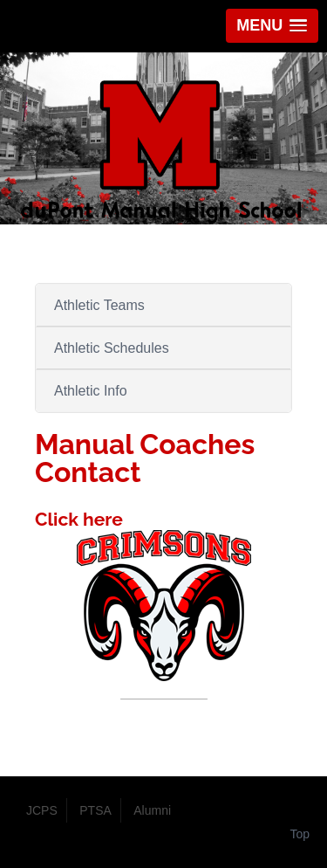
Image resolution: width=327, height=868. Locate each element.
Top (300, 834)
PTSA (95, 810)
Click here (79, 519)
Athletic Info (91, 391)
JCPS (42, 810)
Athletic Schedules (112, 348)
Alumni (152, 810)
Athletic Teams (99, 305)
